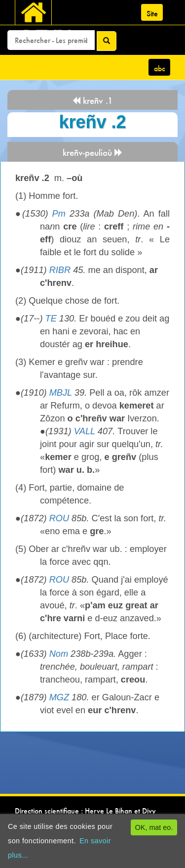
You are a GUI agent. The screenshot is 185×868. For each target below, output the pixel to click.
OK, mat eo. (154, 827)
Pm (59, 214)
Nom (59, 654)
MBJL (61, 393)
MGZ (59, 697)
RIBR (60, 270)
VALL (85, 431)
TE (51, 319)
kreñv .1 (92, 101)
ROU (59, 518)
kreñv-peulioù (93, 153)
